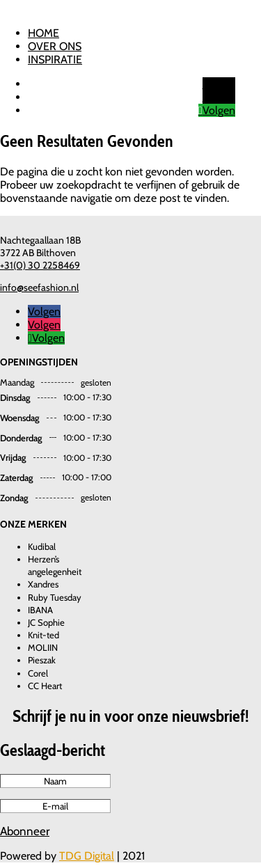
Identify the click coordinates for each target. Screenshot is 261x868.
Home (43, 33)
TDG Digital (87, 856)
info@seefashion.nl (39, 287)
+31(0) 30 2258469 (40, 265)
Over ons (55, 46)
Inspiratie (55, 60)
